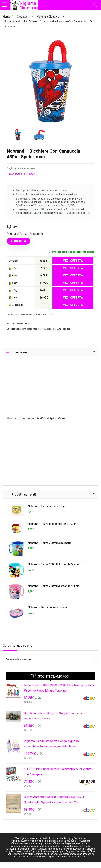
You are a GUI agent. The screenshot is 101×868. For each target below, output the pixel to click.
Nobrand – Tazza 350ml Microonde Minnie (54, 586)
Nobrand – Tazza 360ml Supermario (50, 543)
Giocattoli (23, 17)
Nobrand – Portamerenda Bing (46, 506)
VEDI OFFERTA (73, 261)
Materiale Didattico (48, 17)
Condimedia (80, 838)
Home (6, 17)
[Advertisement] (50, 388)
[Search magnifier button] (94, 659)
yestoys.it (16, 305)
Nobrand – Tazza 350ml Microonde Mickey (54, 564)
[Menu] (5, 5)
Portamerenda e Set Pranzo (21, 22)
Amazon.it (14, 261)
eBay (13, 268)
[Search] (95, 5)
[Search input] (48, 659)
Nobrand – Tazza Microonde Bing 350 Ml (52, 524)
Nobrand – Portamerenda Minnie (48, 608)
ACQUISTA (18, 241)
